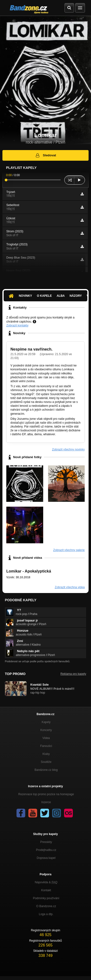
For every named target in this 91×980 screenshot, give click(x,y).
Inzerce (46, 802)
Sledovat (45, 155)
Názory (76, 296)
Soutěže (46, 762)
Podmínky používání (46, 898)
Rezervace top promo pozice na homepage (46, 794)
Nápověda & (46, 882)
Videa (46, 738)
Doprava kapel (46, 858)
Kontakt (46, 890)
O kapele (44, 296)
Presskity (46, 842)
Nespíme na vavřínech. (31, 349)
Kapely (46, 722)
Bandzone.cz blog (46, 770)
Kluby (46, 754)
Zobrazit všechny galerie (69, 550)
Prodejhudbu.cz (46, 850)
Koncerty (46, 730)
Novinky (25, 296)
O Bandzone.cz (46, 906)
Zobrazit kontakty (17, 325)
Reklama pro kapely (73, 674)
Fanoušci (46, 746)
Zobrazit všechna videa (70, 587)
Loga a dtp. (46, 914)
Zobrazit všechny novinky (68, 449)
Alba (61, 296)
